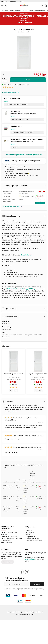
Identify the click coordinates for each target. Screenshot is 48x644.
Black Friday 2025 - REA (32, 538)
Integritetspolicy (31, 536)
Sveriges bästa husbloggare (34, 540)
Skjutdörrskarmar (26, 255)
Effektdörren (6, 324)
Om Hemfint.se (30, 532)
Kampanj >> (13, 1)
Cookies (28, 534)
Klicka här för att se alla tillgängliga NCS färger (21, 289)
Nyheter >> (4, 1)
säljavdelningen (30, 559)
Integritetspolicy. (39, 589)
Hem (2, 10)
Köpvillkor (29, 530)
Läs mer (15, 412)
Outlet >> (22, 1)
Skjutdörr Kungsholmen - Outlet (13, 374)
